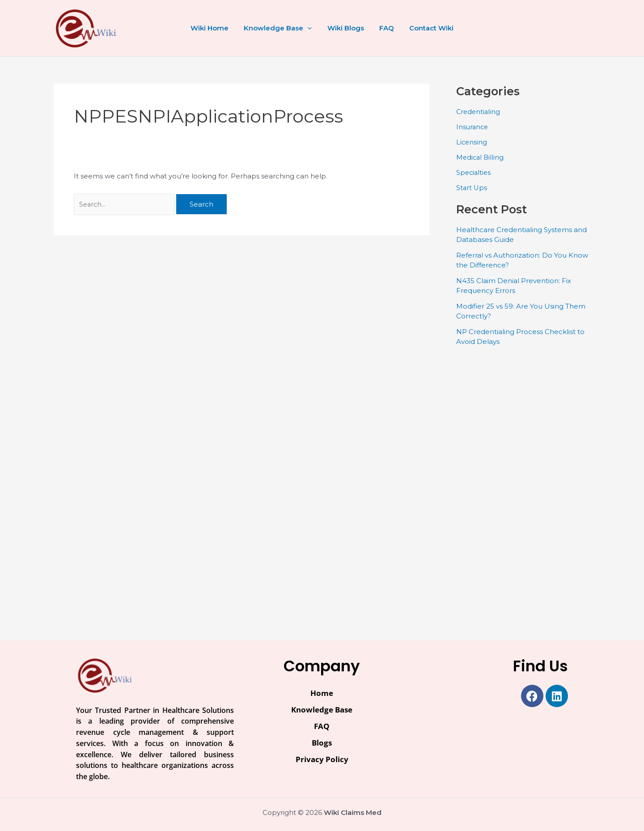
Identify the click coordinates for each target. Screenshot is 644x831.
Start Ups (472, 187)
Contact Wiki (428, 28)
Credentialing (479, 112)
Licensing (472, 142)
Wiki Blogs (346, 28)
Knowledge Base (280, 28)
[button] (310, 28)
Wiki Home (214, 28)
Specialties (474, 172)
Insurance (473, 127)
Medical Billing (481, 157)
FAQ (385, 28)
